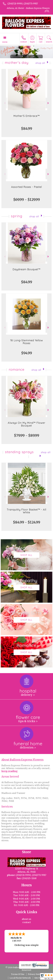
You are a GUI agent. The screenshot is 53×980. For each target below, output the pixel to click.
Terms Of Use (18, 974)
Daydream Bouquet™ (26, 269)
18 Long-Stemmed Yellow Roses (27, 342)
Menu (5, 42)
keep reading (9, 771)
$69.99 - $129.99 (27, 200)
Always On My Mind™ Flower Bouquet (26, 424)
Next (49, 103)
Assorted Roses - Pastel (26, 187)
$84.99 (27, 129)
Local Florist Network (20, 978)
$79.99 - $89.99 (27, 435)
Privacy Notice (35, 974)
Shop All (40, 63)
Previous (4, 103)
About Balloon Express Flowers (22, 760)
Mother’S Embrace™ (27, 116)
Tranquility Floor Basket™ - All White (26, 511)
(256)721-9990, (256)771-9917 (23, 4)
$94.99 (27, 353)
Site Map (39, 978)
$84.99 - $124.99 (27, 522)
